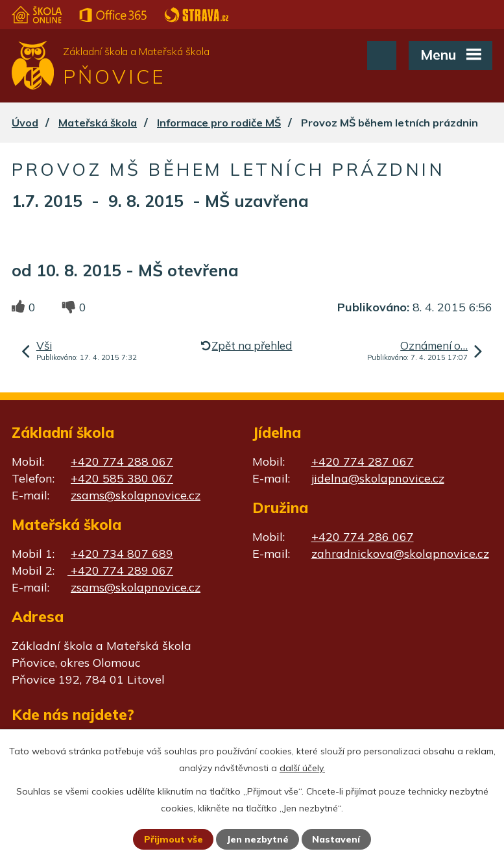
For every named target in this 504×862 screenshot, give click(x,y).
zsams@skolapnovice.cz (136, 495)
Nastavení (336, 839)
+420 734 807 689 (122, 554)
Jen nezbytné (258, 839)
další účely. (302, 768)
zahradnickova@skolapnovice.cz (400, 554)
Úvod (25, 123)
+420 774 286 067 (363, 537)
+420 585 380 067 (122, 478)
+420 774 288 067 (122, 461)
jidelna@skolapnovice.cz (378, 478)
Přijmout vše (174, 839)
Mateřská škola (98, 123)
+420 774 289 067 (120, 570)
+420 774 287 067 (363, 461)
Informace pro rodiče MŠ (219, 123)
